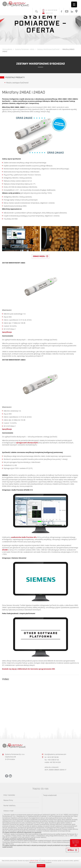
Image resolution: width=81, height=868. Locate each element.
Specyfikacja (7, 332)
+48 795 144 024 (55, 762)
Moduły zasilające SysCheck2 (17, 83)
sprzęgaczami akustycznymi (27, 443)
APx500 (5, 550)
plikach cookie (34, 861)
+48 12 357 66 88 (52, 10)
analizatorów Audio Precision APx (24, 537)
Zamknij (41, 866)
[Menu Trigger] (74, 4)
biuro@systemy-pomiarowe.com (55, 754)
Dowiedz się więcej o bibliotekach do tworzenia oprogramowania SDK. (29, 669)
